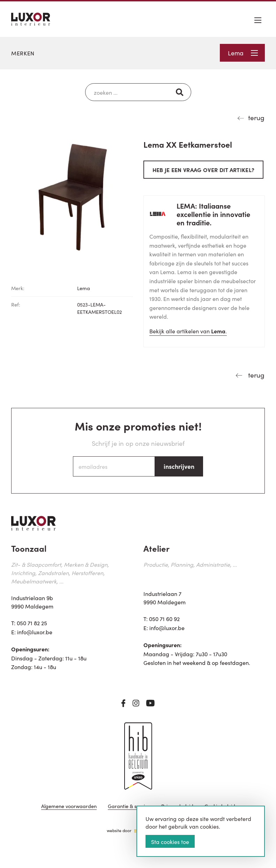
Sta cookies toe (170, 842)
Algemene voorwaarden (69, 807)
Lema (243, 53)
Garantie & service (129, 807)
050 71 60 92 (164, 619)
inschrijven (179, 466)
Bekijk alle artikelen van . (188, 331)
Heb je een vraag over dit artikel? (204, 170)
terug (256, 117)
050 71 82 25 (32, 623)
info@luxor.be (35, 632)
